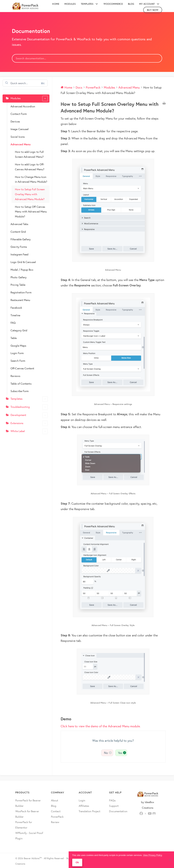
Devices (15, 121)
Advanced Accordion (23, 106)
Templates (29, 399)
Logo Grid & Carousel (23, 262)
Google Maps (18, 345)
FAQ (13, 323)
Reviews (15, 376)
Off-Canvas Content (22, 368)
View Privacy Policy (153, 855)
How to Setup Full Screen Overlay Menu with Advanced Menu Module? (30, 194)
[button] (97, 4)
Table (14, 338)
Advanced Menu (21, 144)
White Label (29, 431)
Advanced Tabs (19, 224)
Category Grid (19, 330)
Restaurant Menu (20, 300)
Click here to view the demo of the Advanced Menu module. (101, 726)
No (108, 753)
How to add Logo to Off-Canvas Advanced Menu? (30, 167)
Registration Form (21, 292)
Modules (29, 99)
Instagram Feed (19, 254)
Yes (122, 753)
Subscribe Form (20, 391)
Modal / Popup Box (22, 270)
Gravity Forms (19, 247)
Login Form (17, 353)
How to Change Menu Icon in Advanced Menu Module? (31, 179)
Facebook (16, 308)
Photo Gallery (19, 277)
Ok (77, 862)
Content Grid (18, 232)
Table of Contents (21, 383)
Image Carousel (20, 129)
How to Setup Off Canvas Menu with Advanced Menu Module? (31, 212)
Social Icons (18, 137)
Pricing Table (18, 285)
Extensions (29, 423)
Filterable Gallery (21, 239)
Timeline (15, 315)
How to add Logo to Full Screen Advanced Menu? (29, 154)
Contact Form (19, 114)
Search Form (18, 361)
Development (29, 415)
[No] (170, 860)
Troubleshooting (29, 407)
